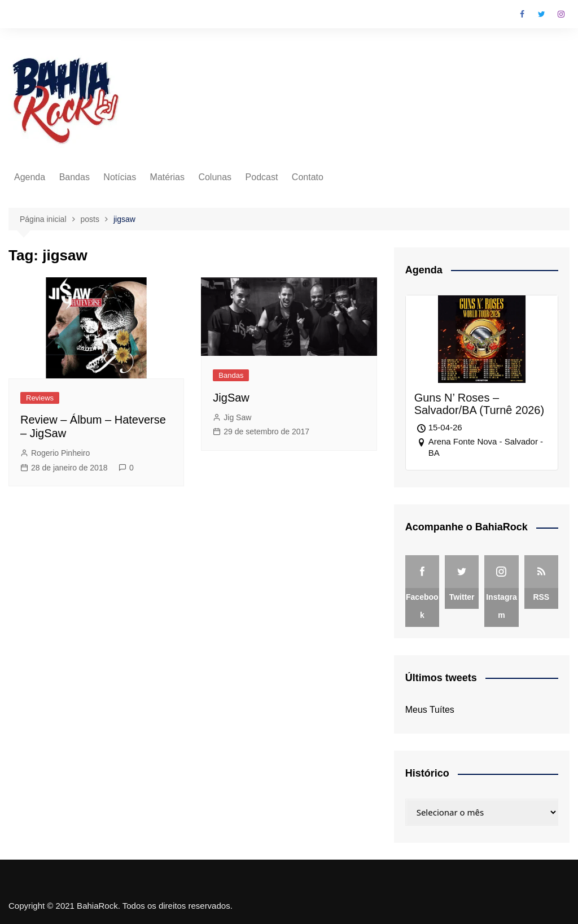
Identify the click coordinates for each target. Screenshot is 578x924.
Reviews (40, 398)
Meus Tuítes (430, 710)
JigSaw (231, 398)
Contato (308, 177)
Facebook (522, 14)
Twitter (542, 14)
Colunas (215, 177)
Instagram (561, 14)
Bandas (75, 177)
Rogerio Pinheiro (60, 453)
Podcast (262, 177)
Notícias (120, 177)
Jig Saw (237, 417)
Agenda (30, 177)
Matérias (167, 177)
